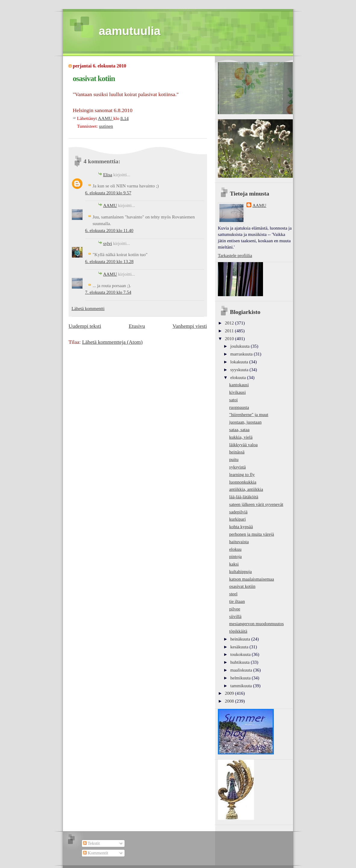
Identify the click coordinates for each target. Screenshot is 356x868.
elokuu (235, 549)
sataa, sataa (240, 430)
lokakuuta (240, 362)
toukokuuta (241, 654)
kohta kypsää (241, 527)
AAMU (110, 205)
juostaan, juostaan (246, 422)
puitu (234, 459)
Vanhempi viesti (190, 326)
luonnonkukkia (243, 482)
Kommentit (96, 853)
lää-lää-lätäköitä (244, 497)
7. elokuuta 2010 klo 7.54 (108, 292)
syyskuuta (240, 370)
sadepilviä (238, 512)
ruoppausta (239, 407)
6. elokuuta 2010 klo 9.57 (108, 193)
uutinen (106, 126)
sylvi (108, 243)
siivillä (235, 616)
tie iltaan (237, 601)
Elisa (108, 175)
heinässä (237, 452)
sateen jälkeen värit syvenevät (256, 504)
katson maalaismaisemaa (252, 579)
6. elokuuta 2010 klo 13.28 (109, 262)
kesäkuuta (240, 647)
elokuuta (238, 378)
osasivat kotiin (242, 586)
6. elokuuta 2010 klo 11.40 (109, 230)
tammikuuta (241, 686)
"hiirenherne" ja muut (249, 415)
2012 (230, 323)
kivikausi (238, 392)
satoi (234, 400)
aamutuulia (130, 31)
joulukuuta (240, 346)
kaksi (234, 564)
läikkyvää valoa (244, 445)
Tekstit (91, 843)
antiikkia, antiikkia (246, 489)
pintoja (236, 556)
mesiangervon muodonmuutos (257, 624)
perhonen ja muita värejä (252, 534)
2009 (230, 693)
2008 (230, 701)
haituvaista (239, 542)
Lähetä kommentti (88, 309)
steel (234, 594)
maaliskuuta (242, 670)
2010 (230, 339)
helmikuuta (241, 678)
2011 (230, 331)
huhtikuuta (240, 662)
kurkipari (238, 519)
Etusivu (137, 326)
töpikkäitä (238, 631)
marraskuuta (242, 354)
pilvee (235, 609)
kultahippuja (241, 572)
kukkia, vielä (241, 437)
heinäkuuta (241, 639)
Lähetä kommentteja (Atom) (112, 342)
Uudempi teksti (85, 326)
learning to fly (242, 475)
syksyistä (238, 467)
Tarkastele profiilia (235, 255)
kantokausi (239, 385)
